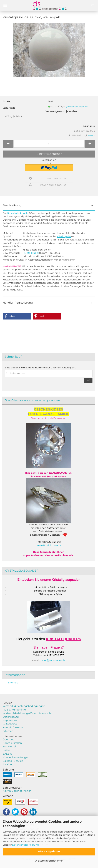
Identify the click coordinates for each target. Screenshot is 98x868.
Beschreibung (12, 205)
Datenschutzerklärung (25, 845)
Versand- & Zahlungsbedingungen (24, 706)
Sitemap (13, 683)
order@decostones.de (53, 660)
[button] (17, 316)
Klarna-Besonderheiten (17, 791)
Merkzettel (9, 747)
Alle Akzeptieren (49, 852)
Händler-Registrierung (18, 303)
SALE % (7, 754)
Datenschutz (11, 717)
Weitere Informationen (49, 861)
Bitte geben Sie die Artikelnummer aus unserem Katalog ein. (40, 368)
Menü (5, 5)
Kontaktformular (13, 728)
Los (88, 380)
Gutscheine (10, 724)
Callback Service (13, 761)
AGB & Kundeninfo (14, 710)
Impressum (10, 720)
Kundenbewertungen (16, 757)
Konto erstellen (12, 743)
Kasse (6, 750)
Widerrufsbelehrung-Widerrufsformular (28, 713)
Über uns (8, 740)
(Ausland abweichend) (77, 107)
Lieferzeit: (9, 108)
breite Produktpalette (48, 545)
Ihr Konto (9, 764)
